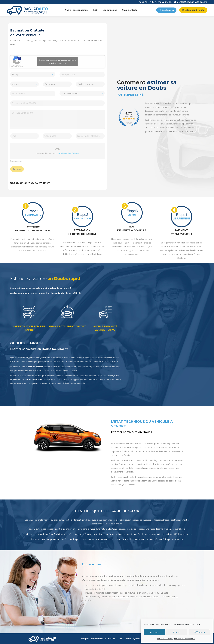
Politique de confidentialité (185, 639)
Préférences (199, 632)
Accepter (154, 632)
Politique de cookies (165, 639)
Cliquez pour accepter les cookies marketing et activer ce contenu (55, 62)
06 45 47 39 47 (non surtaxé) (155, 2)
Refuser (177, 632)
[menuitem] (77, 10)
